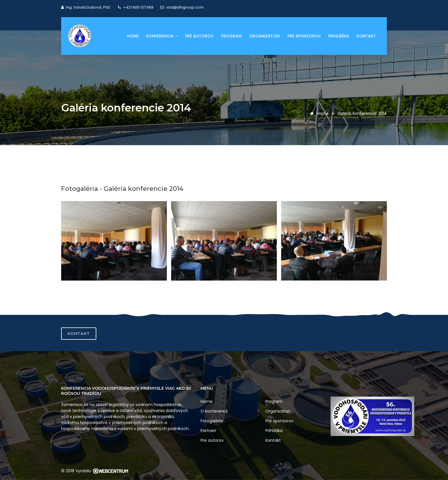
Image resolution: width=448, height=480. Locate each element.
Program (231, 36)
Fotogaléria (212, 421)
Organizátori (265, 36)
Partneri (208, 431)
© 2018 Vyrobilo (95, 471)
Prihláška (339, 36)
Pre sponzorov (304, 36)
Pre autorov (199, 36)
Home (133, 36)
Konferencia (162, 36)
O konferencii (214, 411)
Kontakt (366, 36)
